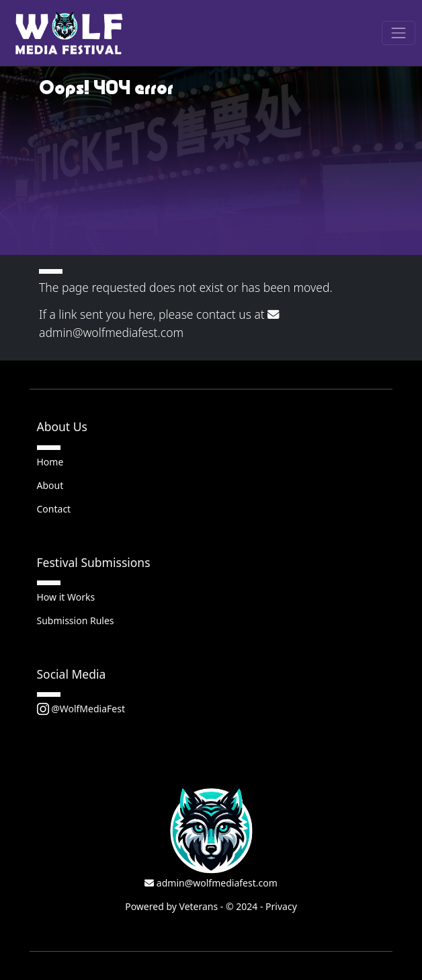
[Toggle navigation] (398, 33)
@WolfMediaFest (81, 709)
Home (50, 462)
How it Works (66, 597)
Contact (54, 509)
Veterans (199, 906)
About (50, 485)
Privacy (281, 906)
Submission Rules (76, 620)
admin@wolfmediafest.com (211, 883)
